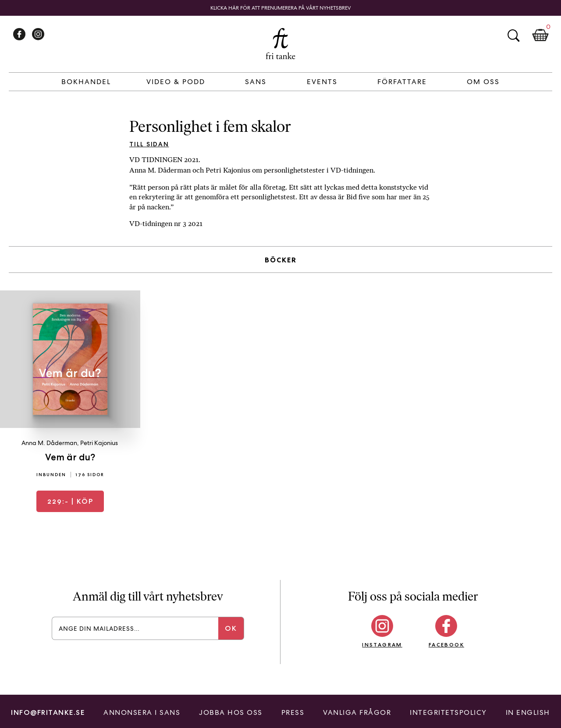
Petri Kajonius (99, 443)
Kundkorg (540, 35)
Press (293, 712)
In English (528, 712)
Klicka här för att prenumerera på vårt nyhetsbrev (281, 8)
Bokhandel (86, 82)
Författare (402, 82)
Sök (513, 35)
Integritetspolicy (448, 712)
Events (322, 82)
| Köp (70, 501)
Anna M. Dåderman (49, 443)
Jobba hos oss (231, 712)
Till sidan (149, 144)
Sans (256, 82)
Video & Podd (176, 82)
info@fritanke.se (48, 712)
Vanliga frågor (357, 712)
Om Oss (483, 82)
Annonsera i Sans (142, 712)
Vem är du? (70, 457)
